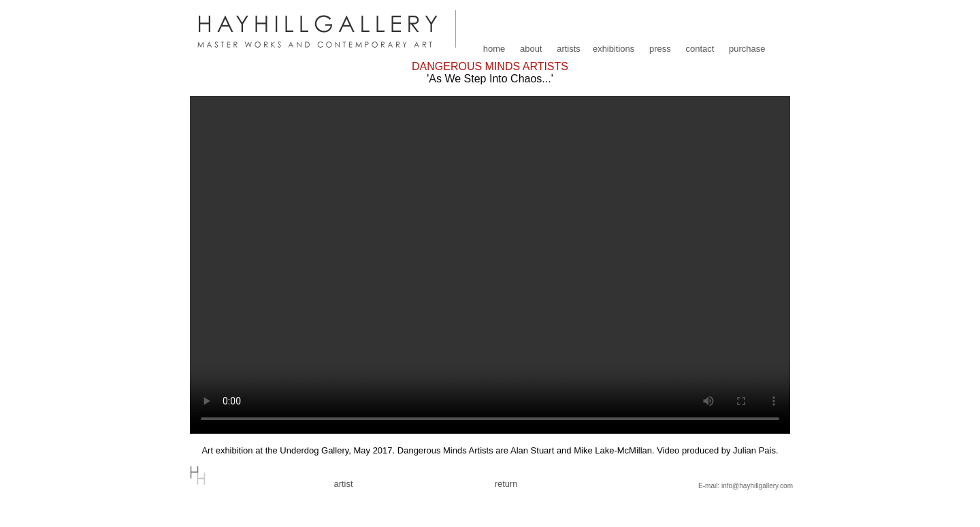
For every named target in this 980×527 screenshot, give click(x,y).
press (660, 49)
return (506, 484)
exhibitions (614, 49)
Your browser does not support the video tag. (490, 265)
